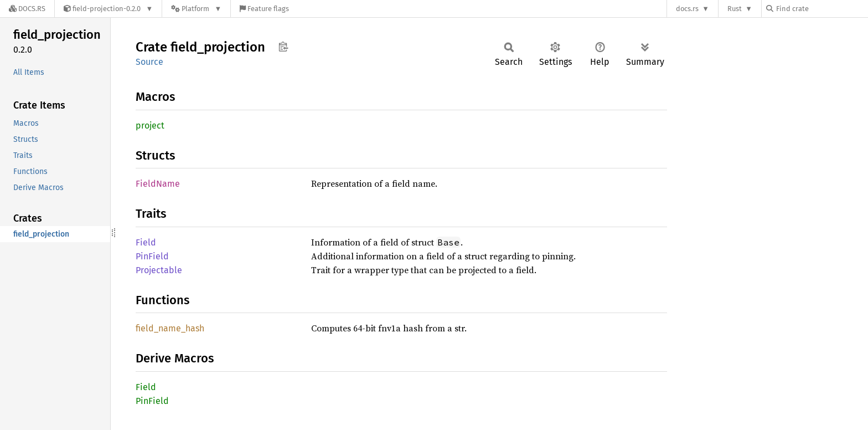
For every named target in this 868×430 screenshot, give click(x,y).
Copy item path (283, 47)
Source (149, 62)
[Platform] (196, 9)
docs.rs (687, 9)
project (150, 126)
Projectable (159, 270)
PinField (152, 256)
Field (146, 242)
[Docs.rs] (27, 9)
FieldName (158, 184)
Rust (735, 9)
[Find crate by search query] (821, 9)
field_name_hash (170, 328)
